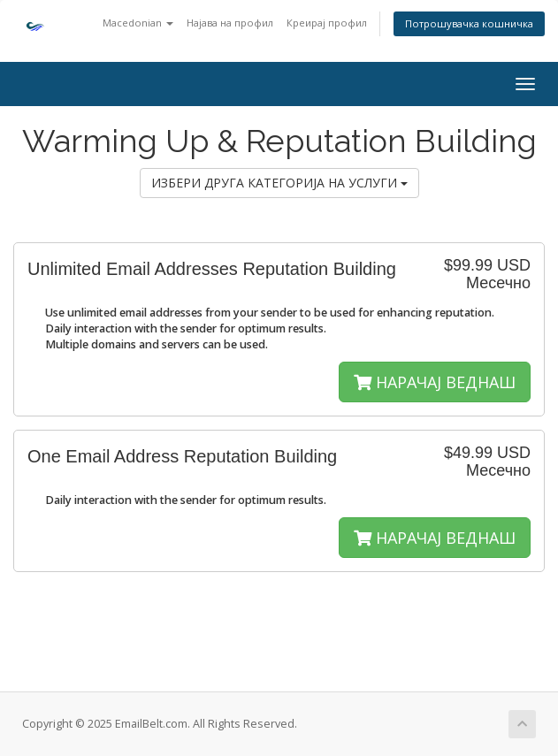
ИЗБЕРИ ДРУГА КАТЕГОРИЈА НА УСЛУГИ (279, 183)
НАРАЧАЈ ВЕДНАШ (435, 382)
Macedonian (138, 23)
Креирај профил (327, 23)
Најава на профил (230, 23)
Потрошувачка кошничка (469, 23)
